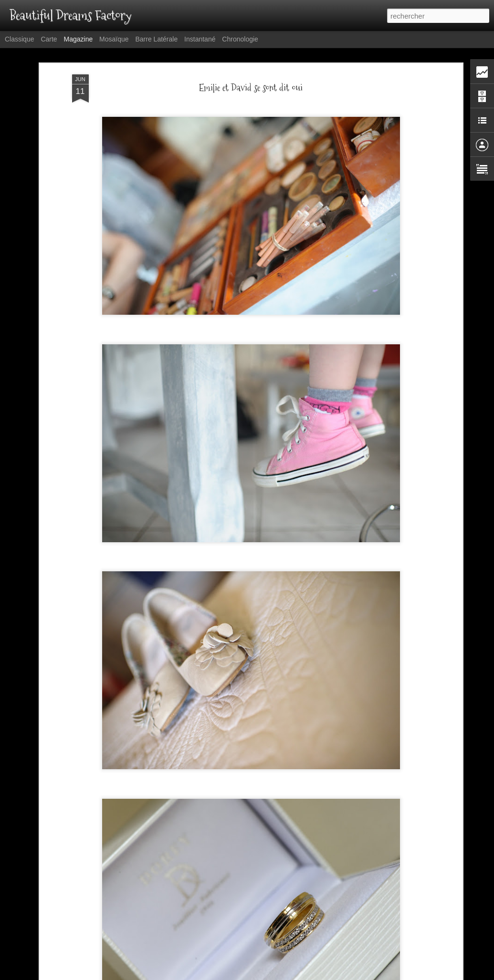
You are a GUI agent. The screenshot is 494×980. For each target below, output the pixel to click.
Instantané (200, 39)
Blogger (302, 975)
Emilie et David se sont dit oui (251, 60)
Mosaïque (114, 39)
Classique (19, 39)
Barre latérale (156, 39)
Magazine (79, 39)
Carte (49, 39)
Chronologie (240, 39)
